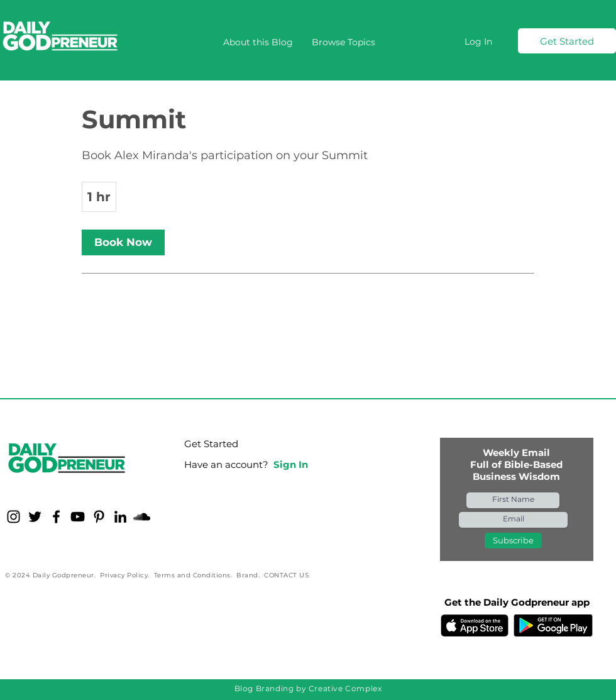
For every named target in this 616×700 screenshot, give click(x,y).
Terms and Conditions (192, 575)
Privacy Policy (124, 575)
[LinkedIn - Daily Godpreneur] (120, 517)
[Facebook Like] (84, 616)
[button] (344, 42)
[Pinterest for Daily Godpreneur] (99, 517)
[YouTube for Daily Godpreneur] (78, 517)
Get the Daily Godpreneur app (517, 602)
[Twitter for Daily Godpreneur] (35, 517)
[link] (123, 242)
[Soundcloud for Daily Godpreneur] (142, 517)
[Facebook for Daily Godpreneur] (56, 517)
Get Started (211, 444)
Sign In (291, 464)
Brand (247, 575)
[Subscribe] (513, 541)
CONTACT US (286, 575)
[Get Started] (567, 41)
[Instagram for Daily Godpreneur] (14, 517)
